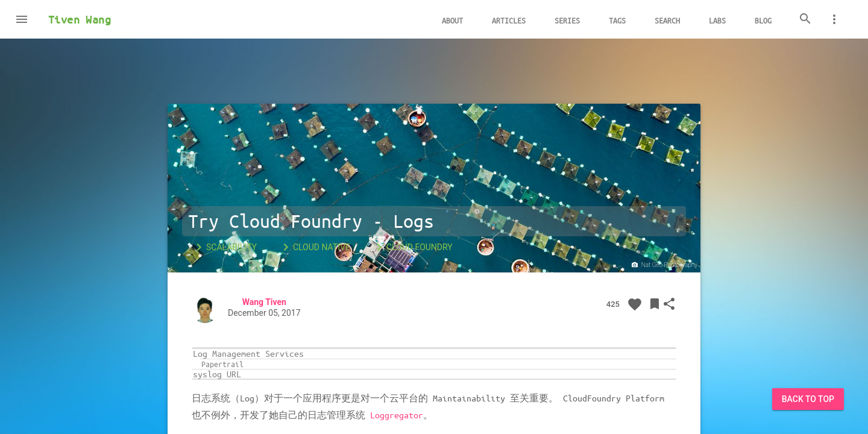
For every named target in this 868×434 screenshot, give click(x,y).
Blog (763, 20)
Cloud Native (314, 247)
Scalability (224, 247)
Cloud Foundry (412, 247)
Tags (617, 20)
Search (667, 20)
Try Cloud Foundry (275, 221)
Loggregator (397, 415)
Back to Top (808, 399)
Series (567, 20)
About (452, 20)
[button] (22, 19)
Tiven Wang (80, 19)
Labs (717, 20)
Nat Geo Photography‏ (664, 265)
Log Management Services (248, 354)
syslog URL (217, 374)
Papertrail (222, 364)
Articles (509, 20)
